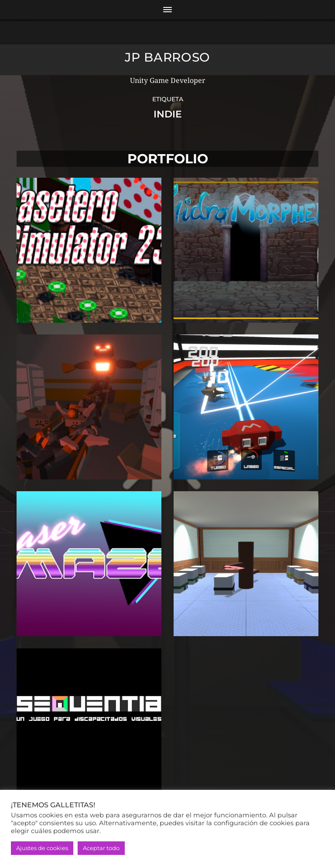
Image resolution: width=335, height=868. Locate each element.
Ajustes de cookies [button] (42, 848)
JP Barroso (167, 57)
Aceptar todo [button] (101, 848)
